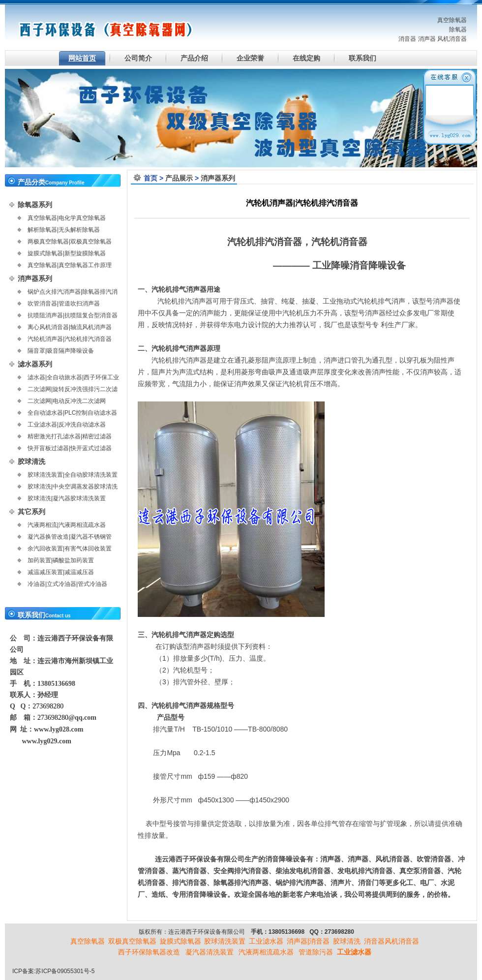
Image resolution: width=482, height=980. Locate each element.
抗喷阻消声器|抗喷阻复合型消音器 (73, 315)
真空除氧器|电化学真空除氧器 (67, 218)
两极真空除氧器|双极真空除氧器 (70, 242)
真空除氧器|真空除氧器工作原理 (70, 265)
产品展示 (179, 178)
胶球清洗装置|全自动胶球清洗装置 (73, 475)
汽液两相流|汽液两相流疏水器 (67, 525)
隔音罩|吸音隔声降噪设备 (61, 351)
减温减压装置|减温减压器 (61, 572)
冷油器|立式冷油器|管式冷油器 (67, 584)
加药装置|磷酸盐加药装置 (61, 560)
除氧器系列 (35, 205)
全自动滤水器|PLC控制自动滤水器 (72, 413)
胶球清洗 (31, 461)
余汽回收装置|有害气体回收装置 (70, 549)
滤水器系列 (35, 364)
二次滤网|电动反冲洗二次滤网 (67, 401)
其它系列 (31, 512)
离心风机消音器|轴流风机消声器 (70, 327)
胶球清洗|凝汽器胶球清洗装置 (67, 498)
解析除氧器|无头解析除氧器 (64, 230)
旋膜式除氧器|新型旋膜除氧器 (67, 253)
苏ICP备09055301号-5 (65, 971)
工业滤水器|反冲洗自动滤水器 (67, 425)
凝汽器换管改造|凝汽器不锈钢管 (70, 537)
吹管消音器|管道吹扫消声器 (64, 304)
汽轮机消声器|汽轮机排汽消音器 (70, 339)
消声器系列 (218, 178)
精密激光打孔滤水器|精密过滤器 (70, 436)
